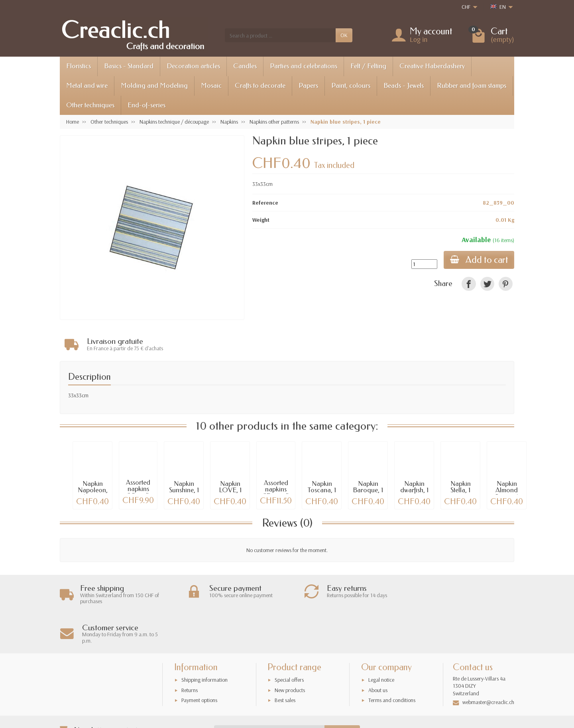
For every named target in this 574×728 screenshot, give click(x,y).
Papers (308, 86)
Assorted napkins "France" (276, 490)
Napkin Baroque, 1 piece (368, 490)
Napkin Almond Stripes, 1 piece (507, 494)
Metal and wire (87, 86)
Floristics (79, 66)
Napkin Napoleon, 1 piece (93, 490)
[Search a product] (280, 35)
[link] (469, 284)
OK (344, 35)
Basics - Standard (129, 66)
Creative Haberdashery (432, 66)
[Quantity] (424, 264)
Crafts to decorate (260, 86)
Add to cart (479, 260)
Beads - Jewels (404, 86)
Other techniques (90, 105)
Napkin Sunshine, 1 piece (184, 490)
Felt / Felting (368, 66)
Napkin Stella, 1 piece (461, 490)
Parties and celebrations (304, 66)
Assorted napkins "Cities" (138, 489)
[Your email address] (269, 693)
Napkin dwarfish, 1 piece (414, 490)
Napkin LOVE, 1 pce (230, 490)
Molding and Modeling (154, 86)
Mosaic (211, 86)
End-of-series (146, 105)
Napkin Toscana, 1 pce (322, 490)
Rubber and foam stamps (472, 86)
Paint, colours (351, 86)
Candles (245, 66)
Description (89, 377)
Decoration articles (193, 66)
